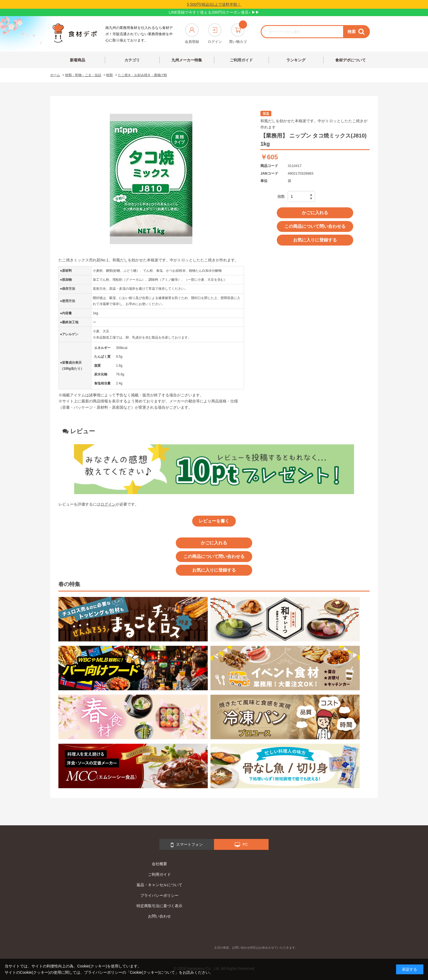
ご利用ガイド (241, 60)
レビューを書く (214, 521)
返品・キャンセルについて (159, 885)
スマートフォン (187, 845)
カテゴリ (132, 60)
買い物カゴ (238, 33)
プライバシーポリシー (159, 895)
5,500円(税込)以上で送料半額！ (214, 4)
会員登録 (192, 33)
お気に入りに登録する (315, 240)
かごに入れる (315, 213)
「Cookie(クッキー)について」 (152, 972)
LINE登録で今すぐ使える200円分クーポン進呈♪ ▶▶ (214, 12)
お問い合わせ (159, 916)
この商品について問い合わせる (315, 226)
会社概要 (159, 864)
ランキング (296, 60)
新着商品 (78, 60)
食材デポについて (350, 60)
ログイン (215, 33)
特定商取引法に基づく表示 (159, 906)
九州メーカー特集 (187, 60)
